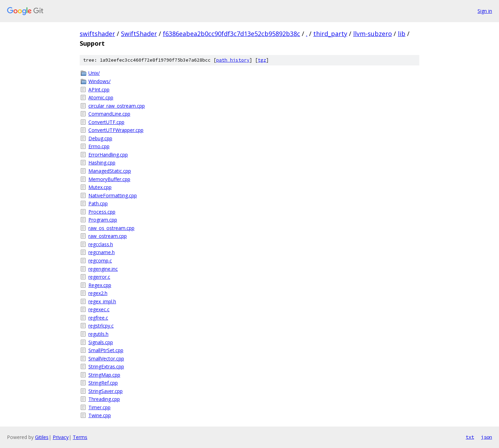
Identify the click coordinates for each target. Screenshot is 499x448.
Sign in (485, 11)
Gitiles (42, 437)
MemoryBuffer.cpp (109, 179)
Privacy (61, 437)
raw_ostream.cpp (108, 236)
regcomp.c (100, 261)
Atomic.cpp (101, 97)
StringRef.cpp (103, 383)
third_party (330, 34)
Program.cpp (103, 220)
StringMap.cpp (104, 375)
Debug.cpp (100, 138)
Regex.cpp (100, 285)
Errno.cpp (99, 146)
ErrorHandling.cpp (108, 155)
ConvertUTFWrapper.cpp (116, 130)
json (487, 437)
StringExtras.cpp (106, 366)
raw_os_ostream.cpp (111, 228)
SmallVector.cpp (106, 359)
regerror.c (99, 277)
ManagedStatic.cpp (110, 171)
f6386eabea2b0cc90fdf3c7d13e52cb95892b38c (231, 34)
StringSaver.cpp (106, 391)
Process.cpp (102, 212)
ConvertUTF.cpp (106, 122)
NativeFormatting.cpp (113, 195)
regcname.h (102, 252)
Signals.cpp (101, 342)
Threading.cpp (104, 399)
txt (470, 437)
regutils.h (98, 334)
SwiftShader (139, 34)
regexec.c (99, 309)
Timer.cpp (99, 407)
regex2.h (98, 293)
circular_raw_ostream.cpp (117, 106)
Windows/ (99, 81)
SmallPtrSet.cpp (106, 350)
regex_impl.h (102, 301)
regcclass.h (101, 244)
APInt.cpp (99, 89)
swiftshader (97, 34)
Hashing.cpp (102, 163)
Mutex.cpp (100, 187)
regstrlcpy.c (101, 326)
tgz (262, 60)
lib (402, 34)
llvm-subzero (373, 34)
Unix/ (94, 73)
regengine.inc (103, 269)
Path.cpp (98, 203)
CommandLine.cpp (109, 114)
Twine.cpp (100, 415)
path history (233, 60)
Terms (80, 437)
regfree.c (98, 318)
